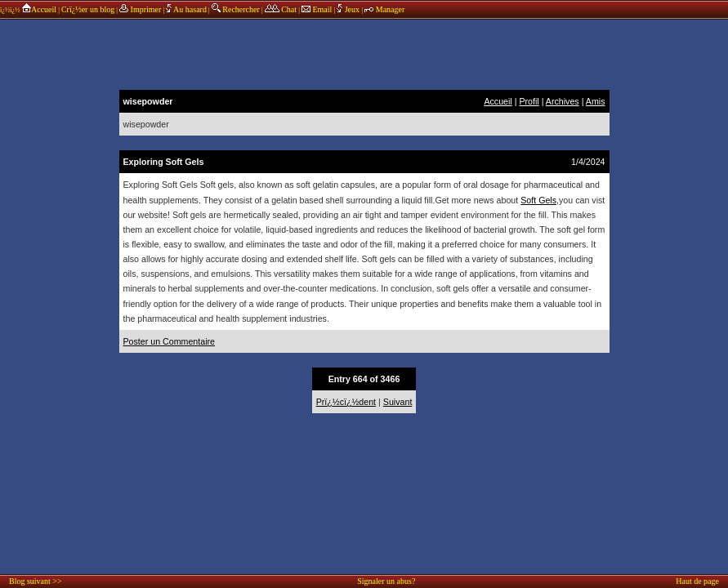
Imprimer (140, 9)
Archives (563, 101)
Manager (384, 9)
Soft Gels (538, 200)
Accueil (39, 9)
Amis (596, 101)
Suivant (398, 402)
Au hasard (186, 9)
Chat (281, 9)
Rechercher (236, 9)
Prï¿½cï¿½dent (346, 402)
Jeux (349, 9)
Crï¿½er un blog (88, 9)
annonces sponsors (364, 53)
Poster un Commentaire (170, 341)
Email (317, 9)
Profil (529, 101)
